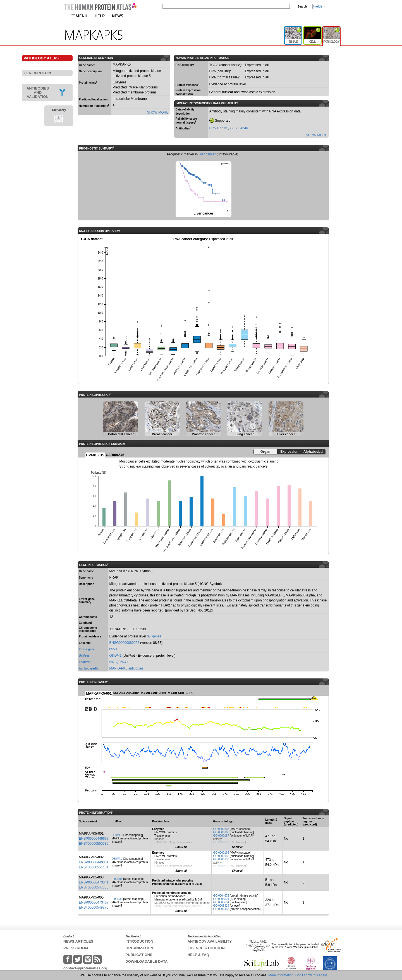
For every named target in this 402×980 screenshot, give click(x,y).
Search (302, 7)
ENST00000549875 (94, 907)
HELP (100, 16)
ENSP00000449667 (94, 839)
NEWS (118, 16)
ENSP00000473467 (94, 902)
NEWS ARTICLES (78, 941)
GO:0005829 (221, 906)
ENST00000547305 (94, 887)
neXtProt (85, 662)
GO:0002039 (221, 842)
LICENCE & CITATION (206, 948)
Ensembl (85, 643)
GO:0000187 (221, 836)
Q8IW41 (116, 656)
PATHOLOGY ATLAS (41, 58)
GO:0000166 (221, 832)
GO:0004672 (221, 896)
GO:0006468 (221, 909)
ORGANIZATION (139, 948)
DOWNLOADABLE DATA (146, 961)
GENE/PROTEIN (37, 73)
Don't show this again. (312, 975)
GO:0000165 (221, 829)
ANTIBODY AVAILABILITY (210, 941)
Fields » (319, 6)
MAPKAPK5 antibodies (127, 668)
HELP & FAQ (198, 955)
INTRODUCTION (139, 941)
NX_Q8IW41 (119, 662)
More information (281, 975)
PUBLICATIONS (139, 955)
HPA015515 (219, 128)
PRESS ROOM (76, 948)
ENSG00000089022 (124, 643)
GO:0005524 (221, 899)
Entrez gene (87, 649)
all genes (155, 636)
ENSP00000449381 (94, 862)
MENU (79, 16)
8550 (113, 649)
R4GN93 (117, 879)
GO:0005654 (221, 902)
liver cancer (207, 154)
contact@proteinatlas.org (85, 968)
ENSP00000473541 (94, 882)
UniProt (84, 656)
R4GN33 (117, 899)
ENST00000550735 (94, 844)
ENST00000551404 (94, 867)
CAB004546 (239, 128)
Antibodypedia (89, 669)
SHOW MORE (158, 112)
